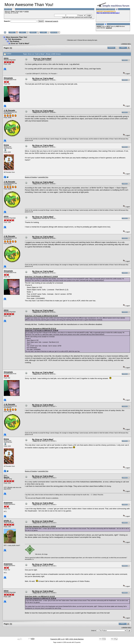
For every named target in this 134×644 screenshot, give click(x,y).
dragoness (8, 503)
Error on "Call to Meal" (20, 43)
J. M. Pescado (9, 110)
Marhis (7, 477)
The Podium (14, 41)
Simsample (8, 78)
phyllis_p (7, 521)
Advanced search (52, 21)
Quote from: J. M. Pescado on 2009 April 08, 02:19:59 (41, 316)
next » (129, 44)
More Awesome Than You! (17, 37)
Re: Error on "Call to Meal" (43, 78)
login (21, 11)
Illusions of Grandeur (31, 177)
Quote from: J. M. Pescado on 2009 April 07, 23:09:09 (41, 277)
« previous (124, 44)
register (26, 11)
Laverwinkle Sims (43, 177)
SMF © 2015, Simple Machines (75, 639)
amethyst (109, 28)
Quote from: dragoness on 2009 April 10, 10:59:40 (40, 526)
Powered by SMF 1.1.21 (57, 639)
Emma (6, 145)
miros (6, 58)
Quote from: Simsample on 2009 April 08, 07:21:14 (40, 329)
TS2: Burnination (15, 39)
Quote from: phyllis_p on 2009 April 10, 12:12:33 (40, 596)
